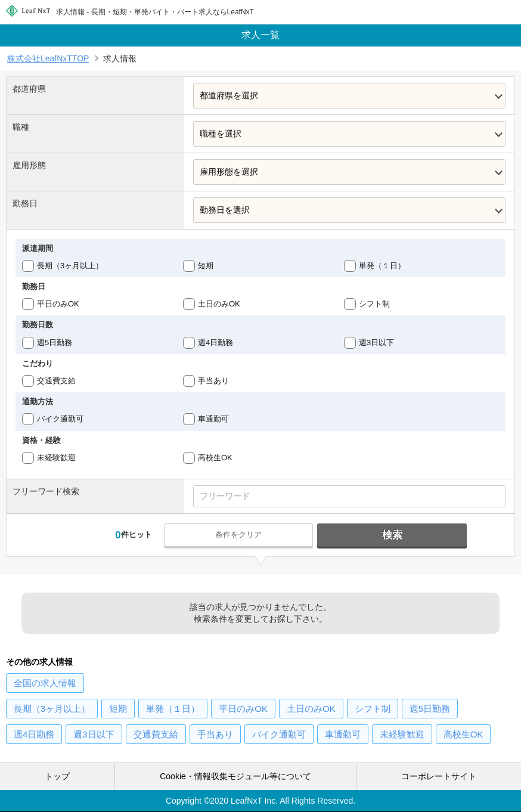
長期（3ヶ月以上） (70, 266)
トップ (57, 776)
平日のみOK (58, 304)
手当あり (213, 381)
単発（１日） (382, 266)
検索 (392, 535)
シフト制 (374, 304)
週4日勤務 (215, 343)
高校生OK (215, 458)
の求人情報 (45, 683)
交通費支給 (56, 381)
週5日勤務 (55, 343)
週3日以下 (376, 343)
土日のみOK (219, 304)
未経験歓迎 (56, 458)
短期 (206, 266)
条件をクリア (238, 534)
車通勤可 (213, 419)
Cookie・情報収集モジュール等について (235, 776)
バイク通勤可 (60, 419)
